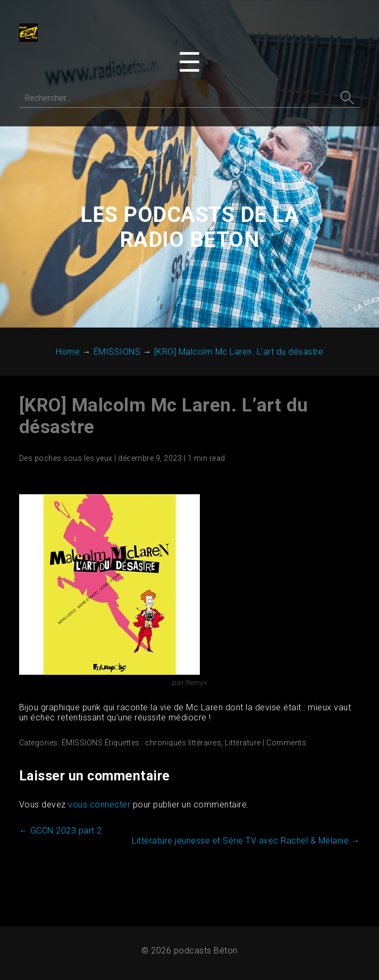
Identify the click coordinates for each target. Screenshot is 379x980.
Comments (287, 745)
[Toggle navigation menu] (189, 63)
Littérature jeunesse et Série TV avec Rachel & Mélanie (245, 843)
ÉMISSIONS (83, 745)
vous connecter (100, 807)
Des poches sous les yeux (66, 460)
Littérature (243, 745)
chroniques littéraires (184, 745)
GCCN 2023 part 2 (61, 833)
